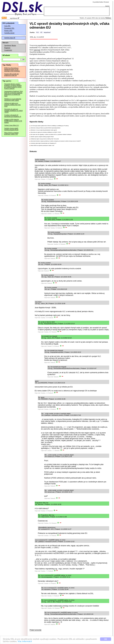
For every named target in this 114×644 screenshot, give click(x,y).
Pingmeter (7, 48)
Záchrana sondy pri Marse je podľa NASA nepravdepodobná (45, 128)
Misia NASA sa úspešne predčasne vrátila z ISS (11, 133)
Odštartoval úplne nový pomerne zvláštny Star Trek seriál (12, 105)
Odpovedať (38, 179)
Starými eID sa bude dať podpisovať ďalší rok (12, 75)
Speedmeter (8, 45)
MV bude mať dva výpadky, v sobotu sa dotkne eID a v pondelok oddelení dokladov (51, 134)
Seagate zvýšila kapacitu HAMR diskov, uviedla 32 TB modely (13, 121)
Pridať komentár (36, 630)
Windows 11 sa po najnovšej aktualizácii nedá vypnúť (13, 99)
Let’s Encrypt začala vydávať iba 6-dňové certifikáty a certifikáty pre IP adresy (50, 126)
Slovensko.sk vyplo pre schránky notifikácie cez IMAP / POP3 (13, 111)
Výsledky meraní (9, 33)
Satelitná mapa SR (10, 38)
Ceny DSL (7, 26)
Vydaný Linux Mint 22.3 (12, 125)
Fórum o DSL (8, 30)
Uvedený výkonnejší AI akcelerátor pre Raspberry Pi (13, 116)
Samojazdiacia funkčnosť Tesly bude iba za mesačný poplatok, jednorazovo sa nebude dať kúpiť (14, 94)
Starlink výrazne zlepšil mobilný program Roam (11, 129)
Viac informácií (25, 641)
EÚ (41, 32)
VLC (38, 32)
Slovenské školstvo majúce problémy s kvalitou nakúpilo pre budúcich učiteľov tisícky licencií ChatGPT (13, 86)
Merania (14, 45)
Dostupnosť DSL (9, 28)
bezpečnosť (47, 32)
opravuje (37, 50)
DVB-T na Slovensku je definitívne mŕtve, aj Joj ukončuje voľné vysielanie (12, 69)
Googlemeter (8, 50)
